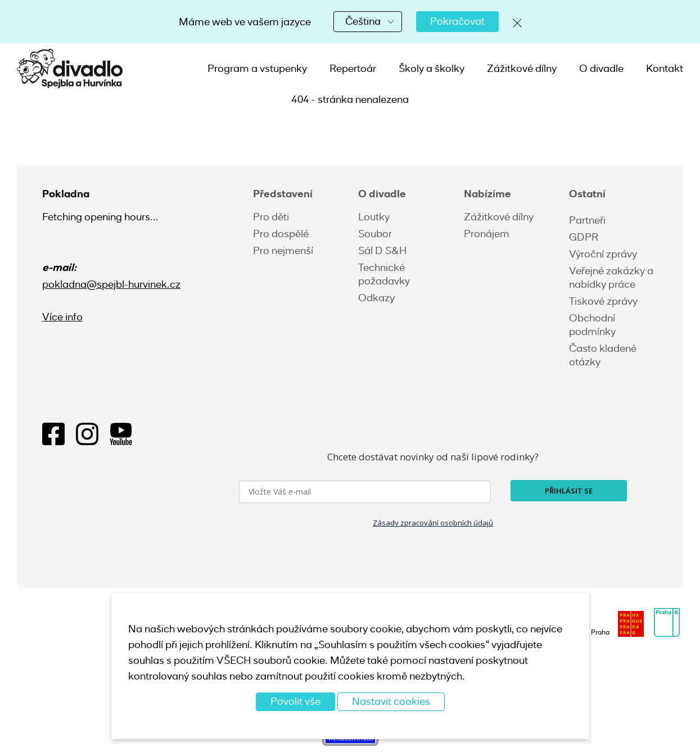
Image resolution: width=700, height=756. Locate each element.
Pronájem (487, 234)
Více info (62, 317)
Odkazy (376, 298)
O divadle (601, 69)
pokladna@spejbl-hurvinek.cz (111, 284)
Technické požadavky (384, 274)
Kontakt (665, 69)
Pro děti (271, 217)
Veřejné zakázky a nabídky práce (611, 278)
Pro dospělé (281, 234)
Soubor (375, 234)
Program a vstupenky (257, 69)
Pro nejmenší (283, 251)
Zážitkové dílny (522, 69)
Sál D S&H (382, 251)
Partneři (587, 220)
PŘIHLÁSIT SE (569, 491)
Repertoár (353, 69)
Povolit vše (295, 701)
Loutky (374, 217)
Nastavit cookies (391, 701)
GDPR (584, 237)
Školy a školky (432, 69)
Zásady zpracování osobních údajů (433, 523)
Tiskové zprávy (603, 301)
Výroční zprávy (603, 254)
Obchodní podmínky (592, 325)
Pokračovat (457, 21)
